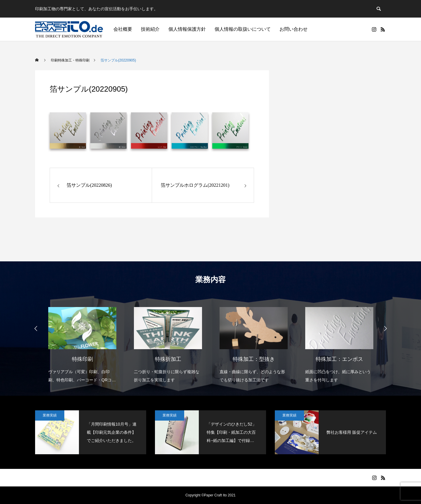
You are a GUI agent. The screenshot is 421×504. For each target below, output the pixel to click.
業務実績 (50, 415)
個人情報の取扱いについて (243, 29)
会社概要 (123, 29)
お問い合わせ (294, 29)
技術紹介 (150, 29)
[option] (82, 341)
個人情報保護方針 (187, 29)
